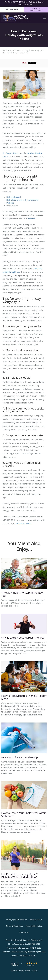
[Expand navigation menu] (45, 18)
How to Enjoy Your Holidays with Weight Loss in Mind (24, 52)
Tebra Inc (23, 920)
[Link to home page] (21, 18)
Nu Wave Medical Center (12, 50)
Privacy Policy (36, 920)
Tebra (35, 971)
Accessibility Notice (34, 926)
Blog (26, 50)
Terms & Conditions (14, 926)
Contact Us (24, 932)
